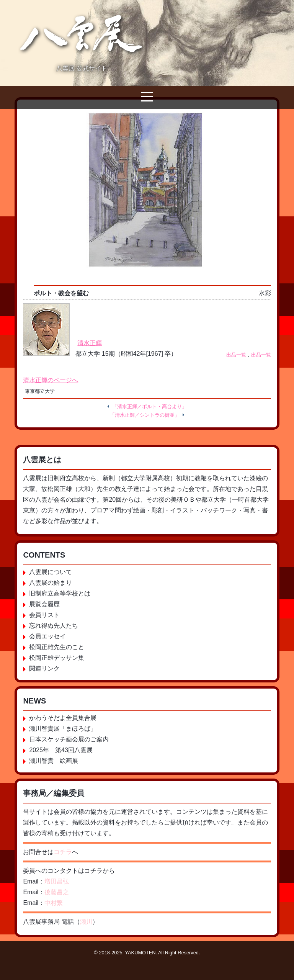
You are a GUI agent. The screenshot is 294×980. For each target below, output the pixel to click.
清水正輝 (90, 343)
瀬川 (86, 922)
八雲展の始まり (51, 583)
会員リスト (44, 615)
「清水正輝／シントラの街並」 (145, 415)
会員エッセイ (47, 636)
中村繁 (54, 903)
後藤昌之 (57, 892)
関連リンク (44, 668)
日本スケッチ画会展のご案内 (69, 739)
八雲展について (51, 572)
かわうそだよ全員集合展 (63, 718)
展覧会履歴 (44, 604)
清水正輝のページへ (51, 380)
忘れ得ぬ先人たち (54, 626)
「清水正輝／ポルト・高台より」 (149, 407)
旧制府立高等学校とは (60, 593)
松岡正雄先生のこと (57, 647)
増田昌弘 (57, 881)
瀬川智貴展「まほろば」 (63, 729)
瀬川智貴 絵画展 (54, 761)
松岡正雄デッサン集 (57, 658)
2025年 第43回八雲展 (61, 750)
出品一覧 (236, 355)
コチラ (63, 852)
